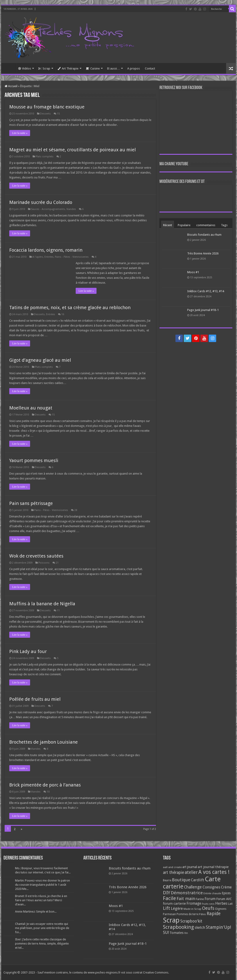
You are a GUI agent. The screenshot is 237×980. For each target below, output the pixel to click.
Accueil (9, 68)
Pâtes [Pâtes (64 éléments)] (203, 914)
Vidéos (25, 68)
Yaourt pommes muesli (34, 460)
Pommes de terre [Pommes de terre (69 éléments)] (187, 914)
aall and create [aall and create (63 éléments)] (172, 867)
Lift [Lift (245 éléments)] (167, 908)
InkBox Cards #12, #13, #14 (206, 291)
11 (58, 611)
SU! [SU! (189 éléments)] (166, 932)
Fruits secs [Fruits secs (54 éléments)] (208, 904)
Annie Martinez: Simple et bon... (36, 912)
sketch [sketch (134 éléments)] (200, 928)
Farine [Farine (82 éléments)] (200, 899)
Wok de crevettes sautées (36, 556)
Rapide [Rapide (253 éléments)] (214, 914)
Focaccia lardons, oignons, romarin (46, 250)
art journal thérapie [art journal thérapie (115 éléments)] (213, 867)
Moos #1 (193, 272)
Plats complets (45, 157)
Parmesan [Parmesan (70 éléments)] (169, 914)
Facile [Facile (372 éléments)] (169, 898)
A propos (134, 68)
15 (58, 114)
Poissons (44, 563)
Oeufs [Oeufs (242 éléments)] (208, 908)
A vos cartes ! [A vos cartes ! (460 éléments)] (214, 872)
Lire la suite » (20, 133)
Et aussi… (114, 68)
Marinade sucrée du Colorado (41, 202)
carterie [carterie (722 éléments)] (173, 886)
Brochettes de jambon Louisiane (44, 742)
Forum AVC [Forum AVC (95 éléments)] (224, 899)
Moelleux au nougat (31, 408)
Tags (224, 225)
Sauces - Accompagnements (48, 209)
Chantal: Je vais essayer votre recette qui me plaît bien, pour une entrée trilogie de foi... (42, 928)
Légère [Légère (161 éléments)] (177, 908)
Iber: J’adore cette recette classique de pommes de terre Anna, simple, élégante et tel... (42, 944)
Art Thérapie (68, 68)
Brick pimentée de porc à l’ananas (45, 785)
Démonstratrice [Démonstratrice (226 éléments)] (187, 893)
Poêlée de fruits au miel (35, 699)
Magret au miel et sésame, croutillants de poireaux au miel (73, 150)
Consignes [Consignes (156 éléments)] (211, 887)
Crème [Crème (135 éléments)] (226, 887)
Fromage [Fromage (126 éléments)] (194, 904)
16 (63, 314)
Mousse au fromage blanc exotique (47, 107)
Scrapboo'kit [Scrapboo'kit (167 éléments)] (191, 921)
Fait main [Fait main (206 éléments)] (186, 899)
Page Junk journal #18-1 (203, 310)
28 (76, 510)
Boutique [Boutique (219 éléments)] (181, 880)
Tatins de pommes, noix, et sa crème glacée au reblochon (70, 308)
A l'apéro (38, 257)
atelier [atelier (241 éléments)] (191, 872)
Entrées (49, 257)
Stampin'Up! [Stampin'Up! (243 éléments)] (218, 927)
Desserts (45, 114)
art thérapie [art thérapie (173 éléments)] (173, 872)
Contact (150, 68)
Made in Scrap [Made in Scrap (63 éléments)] (192, 909)
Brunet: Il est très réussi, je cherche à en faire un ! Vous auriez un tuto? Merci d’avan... (41, 900)
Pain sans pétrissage (31, 503)
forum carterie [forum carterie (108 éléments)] (174, 904)
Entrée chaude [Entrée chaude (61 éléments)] (212, 893)
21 (57, 563)
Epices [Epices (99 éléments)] (226, 893)
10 (48, 792)
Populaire (184, 225)
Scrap (44, 68)
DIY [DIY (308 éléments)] (167, 893)
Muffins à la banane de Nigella (42, 604)
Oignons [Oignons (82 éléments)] (221, 909)
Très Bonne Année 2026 (203, 253)
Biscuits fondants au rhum (204, 235)
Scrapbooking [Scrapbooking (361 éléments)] (178, 927)
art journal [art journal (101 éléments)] (190, 867)
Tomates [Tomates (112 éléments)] (177, 933)
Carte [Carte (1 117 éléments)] (213, 879)
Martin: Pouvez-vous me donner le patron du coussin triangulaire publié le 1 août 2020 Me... (42, 885)
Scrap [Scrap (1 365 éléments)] (171, 920)
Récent (168, 225)
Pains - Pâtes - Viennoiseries (72, 257)
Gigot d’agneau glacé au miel (40, 360)
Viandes (71, 209)
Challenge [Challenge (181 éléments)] (193, 887)
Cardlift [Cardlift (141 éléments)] (198, 880)
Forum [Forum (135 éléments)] (210, 899)
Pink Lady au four (28, 651)
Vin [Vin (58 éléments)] (186, 933)
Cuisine (93, 68)
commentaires (206, 225)
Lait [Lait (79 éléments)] (230, 904)
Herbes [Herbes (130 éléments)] (221, 903)
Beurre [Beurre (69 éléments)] (167, 880)
